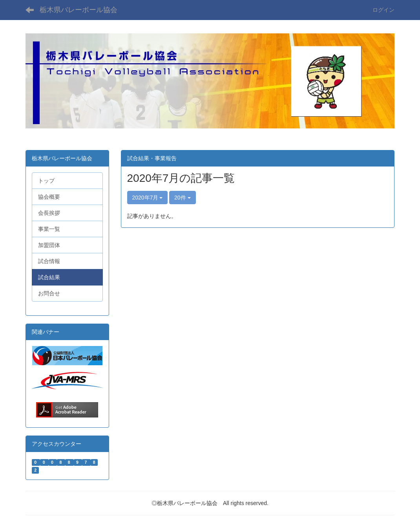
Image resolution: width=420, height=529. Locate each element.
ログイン (383, 10)
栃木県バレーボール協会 (79, 10)
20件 (182, 198)
